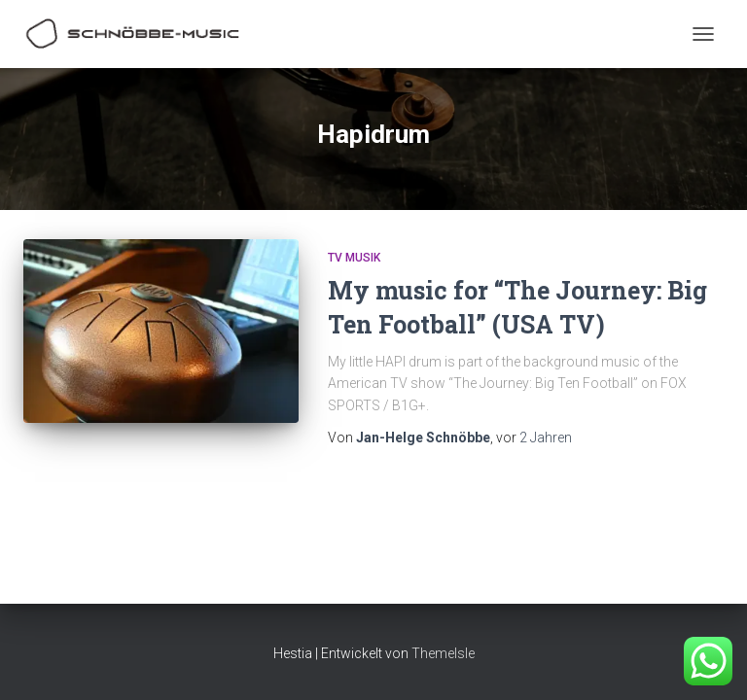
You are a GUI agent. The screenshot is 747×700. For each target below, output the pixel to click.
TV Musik (354, 258)
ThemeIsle (443, 653)
